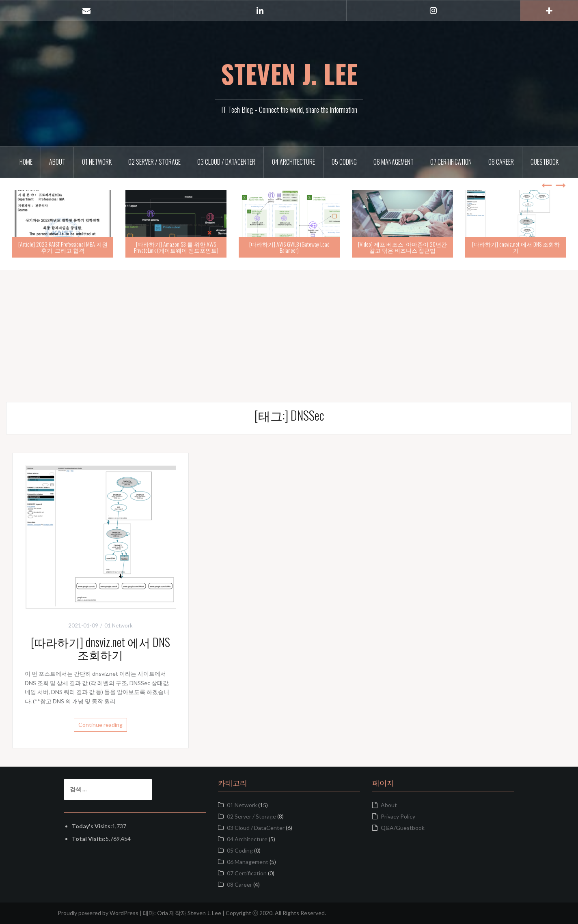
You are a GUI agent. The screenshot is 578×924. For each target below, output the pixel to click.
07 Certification (451, 162)
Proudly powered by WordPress (98, 913)
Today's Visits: (92, 826)
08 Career (501, 162)
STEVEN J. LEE (289, 73)
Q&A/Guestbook (403, 828)
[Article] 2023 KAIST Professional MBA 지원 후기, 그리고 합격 (63, 247)
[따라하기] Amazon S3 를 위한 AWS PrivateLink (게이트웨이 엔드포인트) (176, 247)
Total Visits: (89, 839)
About (57, 162)
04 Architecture (293, 162)
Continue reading (100, 725)
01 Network (97, 162)
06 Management (394, 162)
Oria (163, 913)
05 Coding (344, 162)
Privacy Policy (398, 816)
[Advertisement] (289, 327)
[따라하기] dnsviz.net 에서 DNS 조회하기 (516, 247)
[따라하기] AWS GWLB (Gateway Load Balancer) (289, 247)
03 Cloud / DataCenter (226, 162)
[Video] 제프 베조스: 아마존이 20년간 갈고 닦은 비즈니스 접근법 (402, 247)
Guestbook (545, 162)
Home (26, 162)
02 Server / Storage (154, 162)
